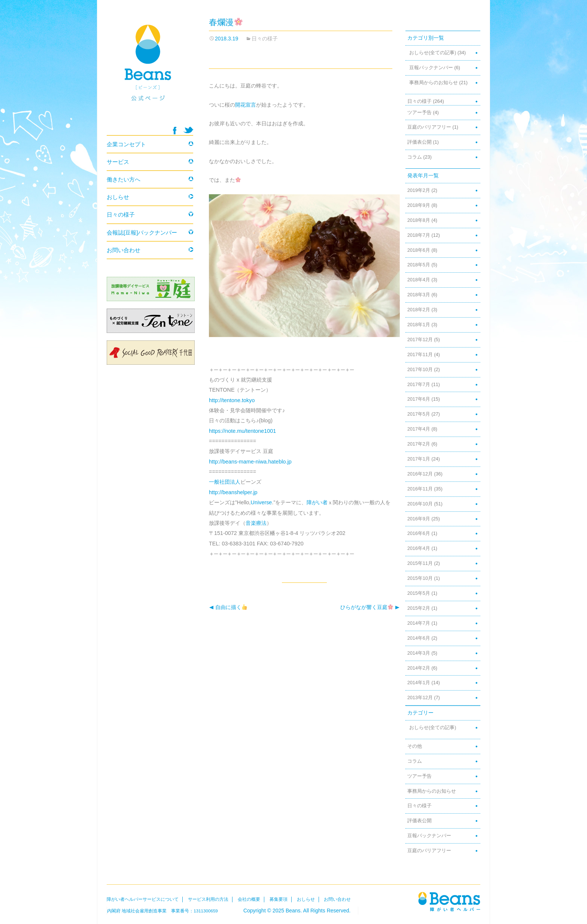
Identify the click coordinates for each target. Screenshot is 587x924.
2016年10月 (420, 504)
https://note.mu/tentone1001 (242, 431)
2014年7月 (419, 623)
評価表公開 (419, 142)
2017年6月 (419, 399)
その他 (415, 746)
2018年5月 (419, 265)
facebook (175, 131)
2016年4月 (419, 548)
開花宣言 (246, 105)
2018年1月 (419, 325)
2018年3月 (419, 295)
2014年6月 (419, 638)
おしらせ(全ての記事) (433, 53)
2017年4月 (419, 429)
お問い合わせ (124, 250)
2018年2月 (419, 310)
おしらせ (118, 197)
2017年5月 (419, 414)
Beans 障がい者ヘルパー (150, 71)
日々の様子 (265, 39)
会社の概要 (249, 899)
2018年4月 (419, 280)
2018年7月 (419, 235)
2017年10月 (420, 370)
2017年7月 (419, 385)
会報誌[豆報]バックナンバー (142, 232)
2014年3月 (419, 653)
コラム (415, 157)
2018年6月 (419, 250)
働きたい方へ (124, 179)
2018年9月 (419, 205)
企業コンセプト (126, 144)
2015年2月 (419, 608)
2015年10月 (420, 578)
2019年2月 (419, 190)
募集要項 (279, 899)
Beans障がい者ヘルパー (449, 901)
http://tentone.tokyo (232, 400)
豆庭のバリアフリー (429, 127)
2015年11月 (420, 563)
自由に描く (228, 607)
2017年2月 (419, 444)
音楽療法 (256, 523)
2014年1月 (419, 683)
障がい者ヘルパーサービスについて (143, 899)
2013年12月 (420, 698)
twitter (188, 130)
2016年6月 (419, 533)
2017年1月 (419, 459)
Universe (261, 502)
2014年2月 (419, 668)
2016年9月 (419, 519)
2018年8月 (419, 220)
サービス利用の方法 (208, 899)
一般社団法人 (225, 482)
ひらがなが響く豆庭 (370, 607)
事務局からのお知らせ (434, 83)
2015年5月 (419, 593)
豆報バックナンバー (431, 68)
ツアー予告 (419, 113)
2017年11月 (420, 355)
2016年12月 (420, 474)
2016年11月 (420, 489)
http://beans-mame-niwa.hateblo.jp (250, 462)
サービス (118, 162)
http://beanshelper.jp (233, 492)
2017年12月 (420, 340)
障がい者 (317, 502)
